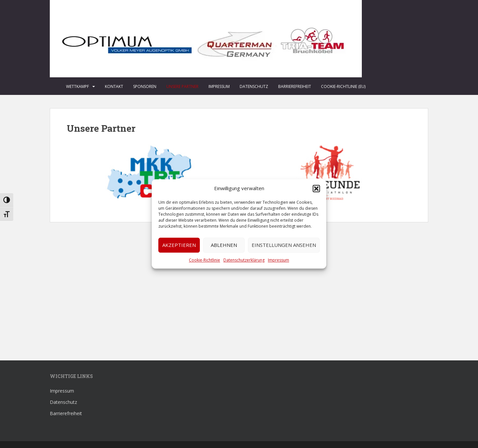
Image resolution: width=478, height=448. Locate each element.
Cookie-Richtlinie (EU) (343, 86)
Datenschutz (254, 86)
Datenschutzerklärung (244, 260)
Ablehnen (224, 245)
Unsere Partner (182, 86)
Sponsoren (145, 86)
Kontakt (114, 86)
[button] (316, 188)
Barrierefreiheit (295, 86)
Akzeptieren (179, 245)
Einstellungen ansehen (284, 245)
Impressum (279, 260)
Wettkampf (78, 86)
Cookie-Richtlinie (204, 260)
